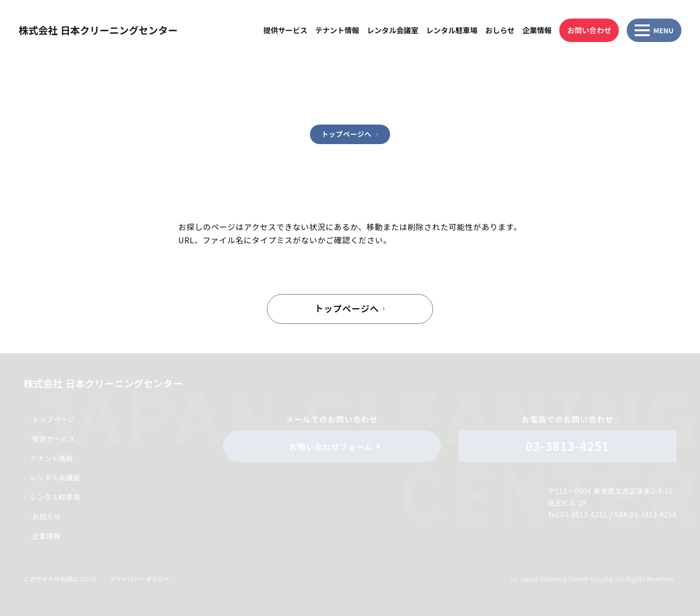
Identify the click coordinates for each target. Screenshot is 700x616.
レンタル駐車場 (452, 30)
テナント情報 (337, 30)
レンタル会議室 (393, 30)
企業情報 (537, 30)
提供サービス (285, 30)
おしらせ (500, 30)
